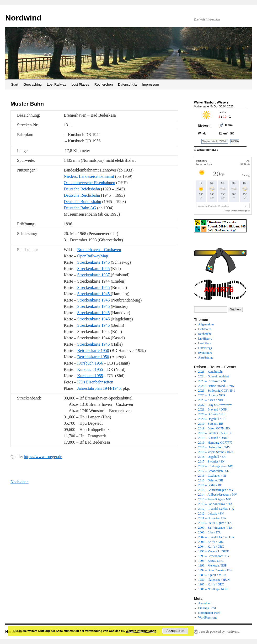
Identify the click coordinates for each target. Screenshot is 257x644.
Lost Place (205, 343)
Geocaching (32, 84)
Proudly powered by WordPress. (219, 632)
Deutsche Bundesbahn (82, 202)
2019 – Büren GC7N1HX (214, 428)
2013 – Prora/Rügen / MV (215, 499)
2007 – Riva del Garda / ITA (216, 537)
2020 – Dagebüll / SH (212, 419)
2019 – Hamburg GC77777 (215, 443)
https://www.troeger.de (43, 457)
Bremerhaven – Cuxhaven (99, 250)
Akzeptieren (175, 631)
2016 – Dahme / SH (211, 480)
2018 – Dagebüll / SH (212, 457)
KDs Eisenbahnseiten (95, 382)
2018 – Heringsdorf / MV (214, 447)
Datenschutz (127, 84)
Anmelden (205, 603)
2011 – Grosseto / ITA (212, 518)
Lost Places (80, 84)
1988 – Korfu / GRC (211, 584)
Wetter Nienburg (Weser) (211, 102)
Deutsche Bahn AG (80, 208)
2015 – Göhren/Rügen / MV (216, 490)
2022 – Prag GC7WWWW (215, 405)
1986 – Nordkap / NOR (213, 589)
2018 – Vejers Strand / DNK (216, 452)
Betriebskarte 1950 (93, 350)
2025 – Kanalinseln (210, 372)
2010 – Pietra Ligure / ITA (215, 523)
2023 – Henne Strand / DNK (216, 386)
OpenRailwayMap (93, 256)
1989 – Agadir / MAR (212, 575)
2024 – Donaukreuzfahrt (214, 376)
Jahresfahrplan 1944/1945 (99, 388)
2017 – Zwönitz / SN (212, 461)
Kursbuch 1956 (90, 363)
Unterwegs (205, 348)
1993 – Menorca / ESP (213, 565)
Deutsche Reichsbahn (82, 189)
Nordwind (23, 18)
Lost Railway (57, 84)
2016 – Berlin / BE (210, 485)
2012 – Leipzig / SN (211, 513)
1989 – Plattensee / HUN (214, 580)
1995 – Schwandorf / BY (214, 556)
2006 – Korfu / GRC (211, 542)
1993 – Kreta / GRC (211, 561)
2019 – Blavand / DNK (213, 438)
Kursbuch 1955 (90, 369)
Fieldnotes (205, 329)
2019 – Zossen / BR (211, 424)
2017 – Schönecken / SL (214, 471)
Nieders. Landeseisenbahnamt (89, 176)
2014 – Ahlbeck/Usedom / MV (218, 495)
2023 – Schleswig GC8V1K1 (217, 391)
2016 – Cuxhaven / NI (212, 476)
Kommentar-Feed (209, 613)
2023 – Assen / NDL (211, 400)
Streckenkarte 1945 (94, 262)
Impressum (151, 84)
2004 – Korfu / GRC (211, 547)
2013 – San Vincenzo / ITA (215, 504)
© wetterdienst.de (206, 150)
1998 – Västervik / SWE (214, 551)
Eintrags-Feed (207, 608)
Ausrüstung (205, 357)
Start (15, 84)
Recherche (205, 334)
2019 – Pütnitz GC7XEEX (215, 433)
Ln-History (205, 339)
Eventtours (205, 353)
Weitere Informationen (141, 631)
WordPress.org (207, 617)
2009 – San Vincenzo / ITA (215, 528)
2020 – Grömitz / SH (212, 414)
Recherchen (104, 84)
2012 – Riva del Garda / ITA (216, 509)
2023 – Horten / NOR (212, 395)
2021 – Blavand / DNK (213, 409)
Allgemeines (206, 324)
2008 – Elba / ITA (210, 532)
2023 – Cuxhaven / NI (212, 381)
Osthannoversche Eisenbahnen (89, 183)
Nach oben (20, 482)
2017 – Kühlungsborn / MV (216, 466)
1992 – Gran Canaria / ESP (215, 570)
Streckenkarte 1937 (94, 275)
